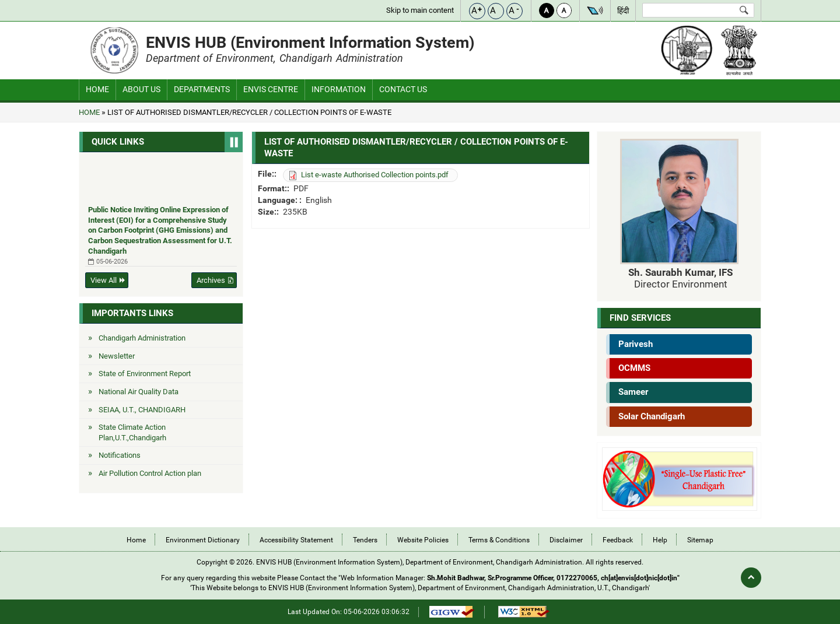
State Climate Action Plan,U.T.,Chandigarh (132, 432)
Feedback (618, 540)
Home (97, 89)
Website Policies (423, 540)
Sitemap (700, 540)
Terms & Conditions (499, 540)
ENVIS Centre (271, 89)
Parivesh (636, 344)
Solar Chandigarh (652, 416)
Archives (211, 280)
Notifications (120, 455)
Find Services (640, 318)
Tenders (365, 540)
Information (339, 89)
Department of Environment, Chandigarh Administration (274, 58)
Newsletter (117, 356)
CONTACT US (403, 89)
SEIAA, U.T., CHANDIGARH (142, 410)
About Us (141, 89)
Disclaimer (566, 540)
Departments (202, 89)
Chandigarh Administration (142, 338)
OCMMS (634, 368)
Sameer (633, 392)
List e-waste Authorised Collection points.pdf (375, 175)
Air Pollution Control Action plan (150, 473)
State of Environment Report (145, 374)
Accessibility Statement (296, 540)
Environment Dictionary (203, 540)
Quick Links (118, 142)
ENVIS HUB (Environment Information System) (310, 42)
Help (660, 540)
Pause (234, 142)
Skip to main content (420, 10)
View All (104, 280)
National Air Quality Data (139, 392)
